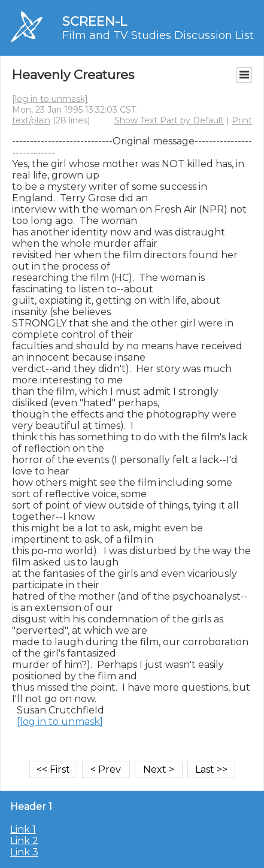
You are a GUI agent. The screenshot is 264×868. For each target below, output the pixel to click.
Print (242, 120)
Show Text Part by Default (169, 120)
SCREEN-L (95, 21)
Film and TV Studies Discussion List (158, 35)
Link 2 (24, 841)
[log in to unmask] (50, 99)
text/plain (31, 120)
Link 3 (24, 852)
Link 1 (23, 829)
